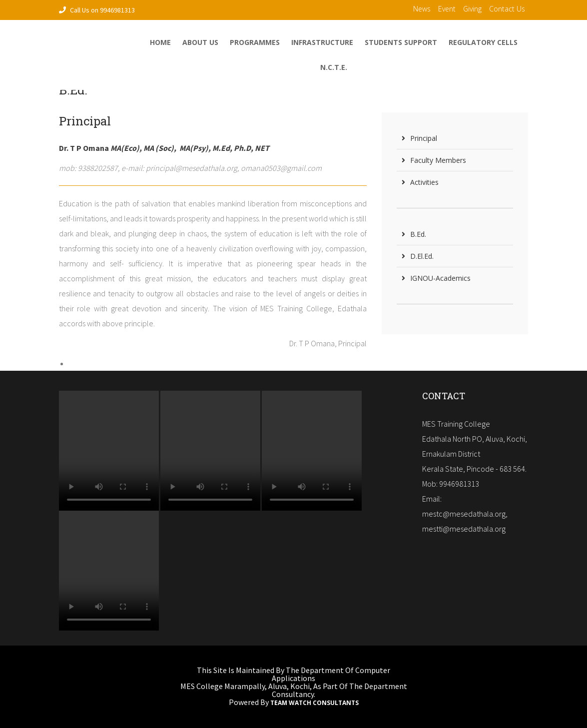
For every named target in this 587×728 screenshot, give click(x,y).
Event (447, 9)
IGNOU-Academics (436, 278)
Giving (472, 9)
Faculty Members (434, 160)
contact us (507, 9)
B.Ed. (414, 234)
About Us (200, 42)
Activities (420, 182)
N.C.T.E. (334, 67)
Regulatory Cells (483, 42)
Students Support (401, 42)
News (422, 9)
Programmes (255, 42)
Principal (419, 138)
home (160, 42)
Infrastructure (322, 42)
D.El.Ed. (418, 256)
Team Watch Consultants (314, 703)
